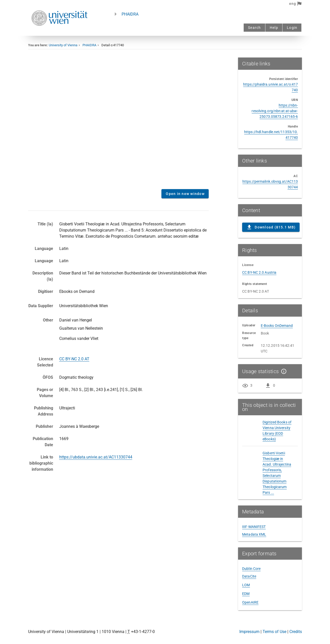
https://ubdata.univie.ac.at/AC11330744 (96, 457)
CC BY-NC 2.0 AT (74, 359)
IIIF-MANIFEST (254, 527)
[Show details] (283, 371)
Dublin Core (251, 569)
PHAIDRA (130, 14)
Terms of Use (274, 632)
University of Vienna (63, 45)
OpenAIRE (250, 602)
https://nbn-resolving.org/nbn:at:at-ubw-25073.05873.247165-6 (275, 111)
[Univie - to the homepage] (60, 33)
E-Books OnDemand (277, 326)
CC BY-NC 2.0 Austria (259, 272)
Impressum (249, 632)
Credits (296, 632)
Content (118, 121)
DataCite (249, 576)
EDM (246, 594)
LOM (246, 585)
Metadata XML (254, 534)
